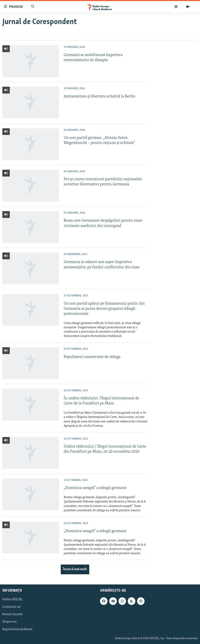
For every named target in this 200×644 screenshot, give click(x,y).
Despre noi (9, 622)
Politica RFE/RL (12, 599)
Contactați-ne (11, 607)
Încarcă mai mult (75, 569)
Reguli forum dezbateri (17, 629)
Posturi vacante (12, 614)
